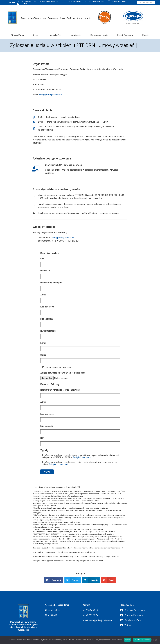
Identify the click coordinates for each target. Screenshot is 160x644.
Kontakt (146, 35)
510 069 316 (92, 610)
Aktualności (55, 35)
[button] (54, 580)
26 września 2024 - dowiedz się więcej (65, 165)
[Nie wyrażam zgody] (156, 640)
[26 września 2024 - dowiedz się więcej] (36, 169)
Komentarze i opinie (99, 35)
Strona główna (17, 35)
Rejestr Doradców (125, 35)
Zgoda (127, 640)
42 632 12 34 (92, 615)
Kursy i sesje (76, 35)
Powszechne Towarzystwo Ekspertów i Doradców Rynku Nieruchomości (56, 18)
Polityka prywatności (83, 457)
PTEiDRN (11, 3)
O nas (37, 35)
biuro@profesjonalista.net (50, 95)
